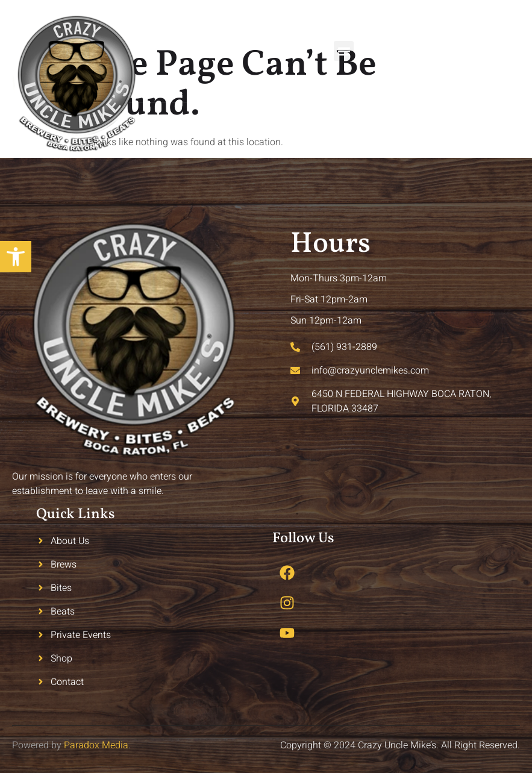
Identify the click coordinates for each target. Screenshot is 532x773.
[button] (344, 51)
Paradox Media (96, 745)
